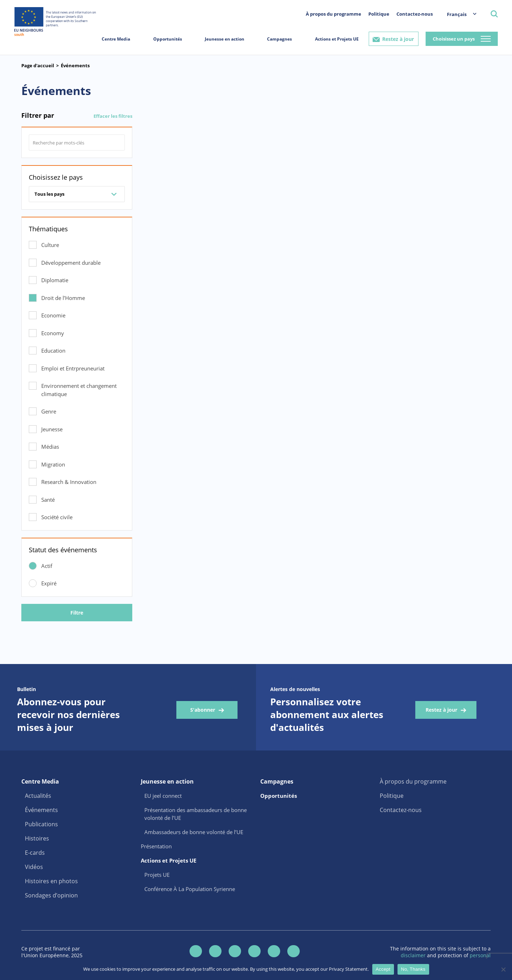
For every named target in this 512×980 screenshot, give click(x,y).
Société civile (57, 517)
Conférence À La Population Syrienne (190, 889)
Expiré (49, 583)
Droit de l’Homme (63, 298)
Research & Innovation (69, 482)
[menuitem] (458, 14)
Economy (53, 333)
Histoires (37, 838)
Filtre (77, 613)
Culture (50, 245)
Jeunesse (52, 429)
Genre (49, 411)
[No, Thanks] (503, 969)
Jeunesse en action (225, 39)
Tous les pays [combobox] (49, 194)
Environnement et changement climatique (79, 390)
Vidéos (34, 867)
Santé (48, 500)
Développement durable (71, 263)
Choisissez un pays (454, 39)
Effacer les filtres (113, 116)
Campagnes (279, 39)
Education (53, 351)
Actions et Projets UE (337, 39)
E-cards (35, 853)
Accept (383, 969)
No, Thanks (413, 969)
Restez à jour (398, 39)
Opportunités (168, 39)
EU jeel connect (163, 796)
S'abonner (203, 710)
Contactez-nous (415, 14)
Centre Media (116, 39)
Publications (41, 824)
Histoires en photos (51, 881)
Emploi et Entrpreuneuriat (73, 368)
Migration (53, 464)
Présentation (156, 846)
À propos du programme (334, 14)
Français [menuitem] (457, 14)
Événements (75, 65)
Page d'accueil (38, 65)
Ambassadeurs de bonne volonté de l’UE (194, 832)
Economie (53, 315)
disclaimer (414, 955)
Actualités (38, 796)
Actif (47, 566)
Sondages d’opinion (51, 895)
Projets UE (157, 875)
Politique (379, 14)
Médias (50, 447)
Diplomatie (55, 280)
